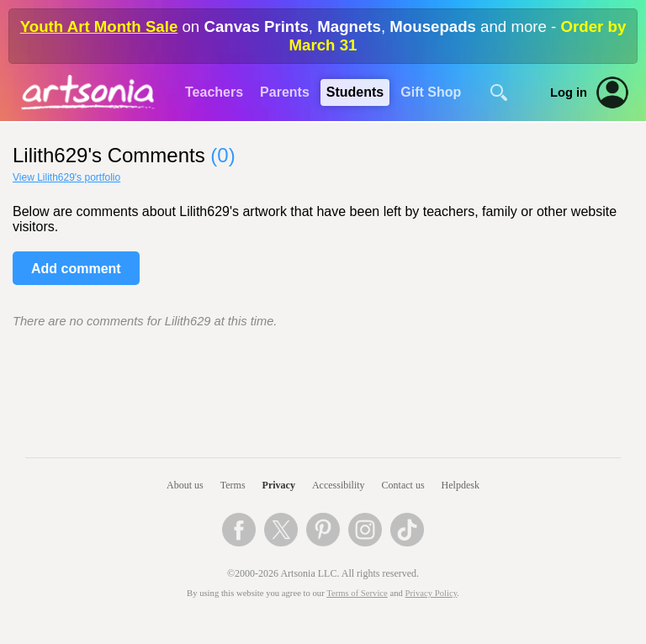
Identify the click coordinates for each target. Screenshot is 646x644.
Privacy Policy (432, 593)
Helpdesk (461, 485)
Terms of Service (357, 593)
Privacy (279, 485)
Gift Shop (431, 92)
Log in (569, 92)
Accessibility (339, 485)
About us (185, 485)
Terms (233, 485)
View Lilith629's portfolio (66, 177)
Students (355, 92)
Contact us (403, 485)
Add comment (76, 269)
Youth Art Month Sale (99, 26)
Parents (285, 92)
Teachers (214, 92)
